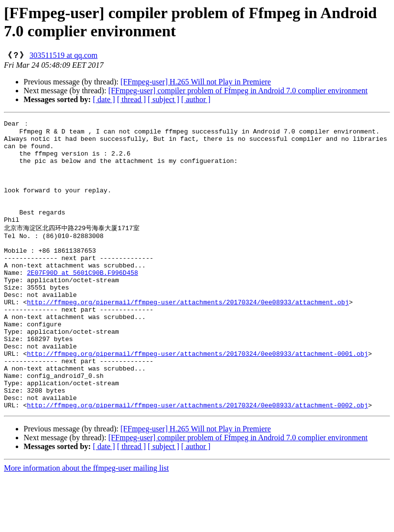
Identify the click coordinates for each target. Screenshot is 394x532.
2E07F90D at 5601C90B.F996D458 (83, 301)
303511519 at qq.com (64, 55)
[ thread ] (131, 99)
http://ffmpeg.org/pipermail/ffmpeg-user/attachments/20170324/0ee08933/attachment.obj (188, 337)
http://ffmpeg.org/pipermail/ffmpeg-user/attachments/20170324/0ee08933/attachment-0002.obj (197, 460)
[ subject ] (164, 99)
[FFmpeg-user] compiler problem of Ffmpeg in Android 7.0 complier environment (238, 91)
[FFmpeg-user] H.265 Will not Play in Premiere (196, 82)
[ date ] (104, 99)
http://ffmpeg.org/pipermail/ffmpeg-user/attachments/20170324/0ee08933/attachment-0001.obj (197, 399)
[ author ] (196, 99)
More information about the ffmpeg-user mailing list (86, 523)
